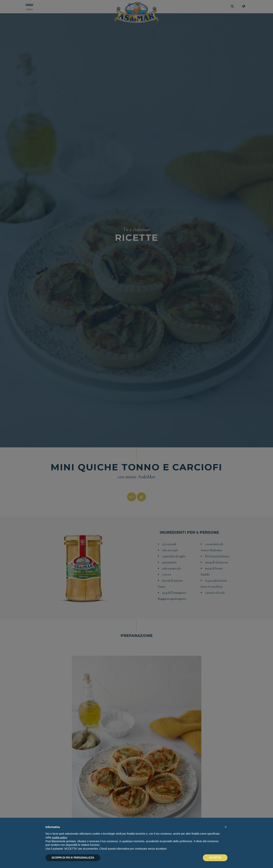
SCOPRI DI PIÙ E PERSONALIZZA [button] (73, 858)
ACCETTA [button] (215, 858)
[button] (226, 827)
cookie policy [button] (59, 837)
